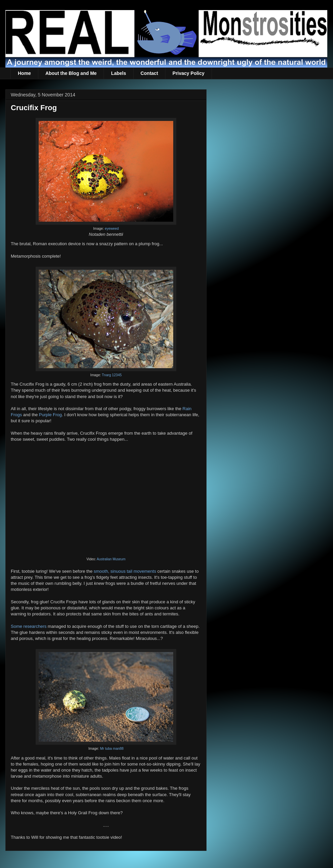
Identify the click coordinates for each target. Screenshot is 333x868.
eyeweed (112, 229)
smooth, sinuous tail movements (125, 571)
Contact (149, 73)
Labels (118, 73)
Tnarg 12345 (112, 375)
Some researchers (29, 626)
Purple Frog (50, 415)
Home (24, 73)
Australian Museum (111, 559)
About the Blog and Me (71, 73)
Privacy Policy (189, 73)
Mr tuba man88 (112, 749)
